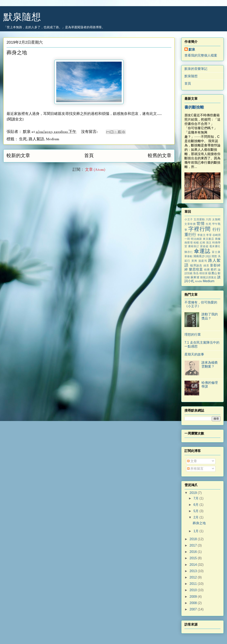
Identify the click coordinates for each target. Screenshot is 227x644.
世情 (201, 224)
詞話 (208, 256)
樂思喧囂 (196, 269)
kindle (198, 281)
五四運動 (199, 219)
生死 (23, 139)
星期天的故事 (194, 354)
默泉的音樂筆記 (196, 69)
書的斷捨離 (194, 107)
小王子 (189, 219)
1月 (196, 531)
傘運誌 (202, 251)
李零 (209, 235)
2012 (194, 577)
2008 (194, 603)
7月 (196, 498)
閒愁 (214, 256)
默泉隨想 (22, 17)
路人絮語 (36, 139)
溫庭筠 (203, 261)
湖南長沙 (199, 256)
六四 (208, 219)
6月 (196, 505)
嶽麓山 (212, 273)
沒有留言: (90, 132)
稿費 (207, 270)
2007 (194, 609)
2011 (194, 584)
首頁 (89, 156)
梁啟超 (204, 246)
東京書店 (208, 239)
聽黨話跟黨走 (208, 277)
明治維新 (196, 239)
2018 (194, 539)
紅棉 (203, 243)
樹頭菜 (203, 273)
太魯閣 (216, 219)
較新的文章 (18, 156)
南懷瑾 (189, 243)
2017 (194, 545)
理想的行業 (193, 334)
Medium (53, 139)
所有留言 (195, 469)
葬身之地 (17, 53)
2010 (194, 590)
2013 (194, 571)
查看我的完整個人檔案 (201, 55)
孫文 (209, 243)
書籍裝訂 (194, 246)
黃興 (194, 261)
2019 (194, 493)
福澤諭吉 (196, 265)
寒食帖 (188, 256)
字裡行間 (199, 229)
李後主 (201, 235)
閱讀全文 (15, 119)
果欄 (218, 239)
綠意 (206, 265)
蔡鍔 (214, 269)
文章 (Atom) (95, 170)
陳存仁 (189, 252)
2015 (194, 558)
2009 (194, 597)
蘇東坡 (195, 277)
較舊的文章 (160, 156)
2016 (194, 552)
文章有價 (190, 224)
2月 (196, 517)
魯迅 (196, 273)
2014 (194, 565)
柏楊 (196, 243)
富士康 (216, 252)
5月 (196, 511)
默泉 (192, 49)
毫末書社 (215, 246)
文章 (192, 461)
